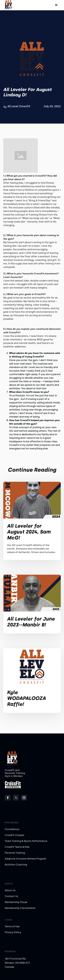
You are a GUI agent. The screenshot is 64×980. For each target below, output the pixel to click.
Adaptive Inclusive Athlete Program (26, 859)
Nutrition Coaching (16, 865)
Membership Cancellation (20, 908)
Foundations (12, 829)
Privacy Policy (13, 932)
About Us (10, 890)
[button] (56, 5)
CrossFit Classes (14, 835)
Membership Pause (16, 902)
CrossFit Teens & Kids (17, 847)
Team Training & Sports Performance (26, 841)
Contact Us (11, 896)
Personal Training (15, 853)
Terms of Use (12, 926)
